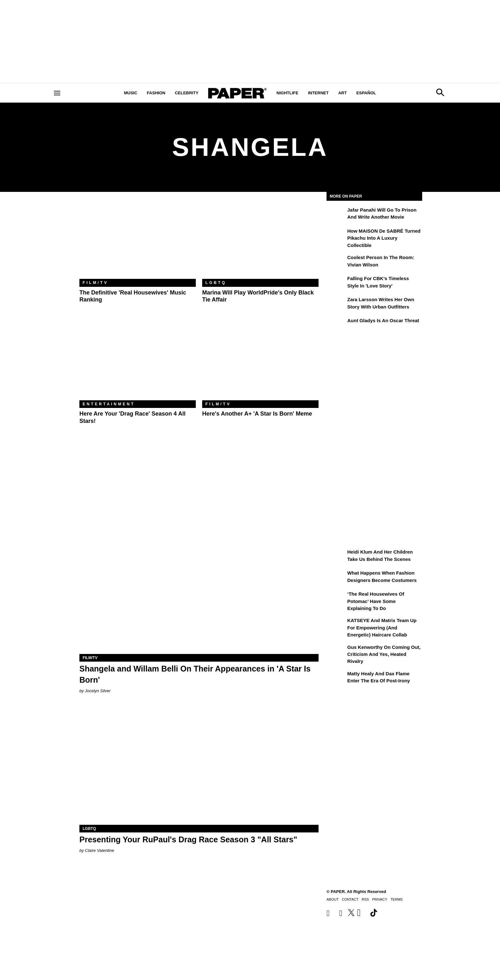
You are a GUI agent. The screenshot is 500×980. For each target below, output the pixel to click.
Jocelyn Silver (98, 691)
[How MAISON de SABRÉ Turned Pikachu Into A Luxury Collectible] (336, 236)
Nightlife (287, 93)
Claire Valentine (99, 850)
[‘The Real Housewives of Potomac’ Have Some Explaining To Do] (336, 599)
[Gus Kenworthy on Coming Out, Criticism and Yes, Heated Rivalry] (336, 652)
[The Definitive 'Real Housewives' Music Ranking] (138, 240)
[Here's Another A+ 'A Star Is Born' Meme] (260, 362)
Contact (350, 899)
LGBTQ (216, 283)
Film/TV (95, 283)
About (333, 899)
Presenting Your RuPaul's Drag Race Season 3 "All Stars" (188, 839)
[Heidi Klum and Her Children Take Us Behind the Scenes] (336, 556)
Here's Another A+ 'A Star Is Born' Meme (257, 414)
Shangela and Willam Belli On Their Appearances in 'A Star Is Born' (195, 674)
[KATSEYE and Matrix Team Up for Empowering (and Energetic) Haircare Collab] (336, 625)
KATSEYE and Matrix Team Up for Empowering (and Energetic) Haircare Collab (382, 628)
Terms (397, 899)
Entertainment (109, 404)
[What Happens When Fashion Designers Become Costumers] (336, 577)
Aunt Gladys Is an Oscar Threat (383, 320)
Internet (318, 93)
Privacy (380, 899)
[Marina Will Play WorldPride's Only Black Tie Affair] (260, 240)
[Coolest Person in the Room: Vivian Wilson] (336, 262)
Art (343, 93)
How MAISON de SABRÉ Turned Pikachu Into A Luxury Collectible (384, 238)
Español (366, 93)
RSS (365, 899)
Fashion (156, 93)
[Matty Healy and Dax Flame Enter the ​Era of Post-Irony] (336, 678)
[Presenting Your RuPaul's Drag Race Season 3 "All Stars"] (199, 765)
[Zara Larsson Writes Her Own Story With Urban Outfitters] (336, 304)
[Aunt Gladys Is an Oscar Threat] (336, 325)
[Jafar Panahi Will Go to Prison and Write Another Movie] (336, 214)
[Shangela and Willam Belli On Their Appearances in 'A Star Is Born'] (199, 594)
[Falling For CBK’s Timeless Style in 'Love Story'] (336, 283)
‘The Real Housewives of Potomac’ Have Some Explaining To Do (376, 601)
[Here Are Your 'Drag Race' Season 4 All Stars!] (138, 362)
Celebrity (187, 93)
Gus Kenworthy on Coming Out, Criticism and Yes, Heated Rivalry (384, 654)
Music (131, 93)
